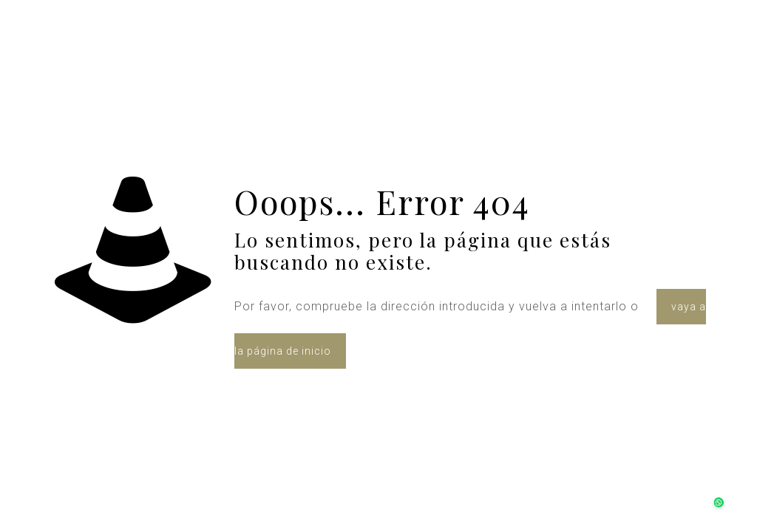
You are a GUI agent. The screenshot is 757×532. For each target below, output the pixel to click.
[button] (714, 489)
